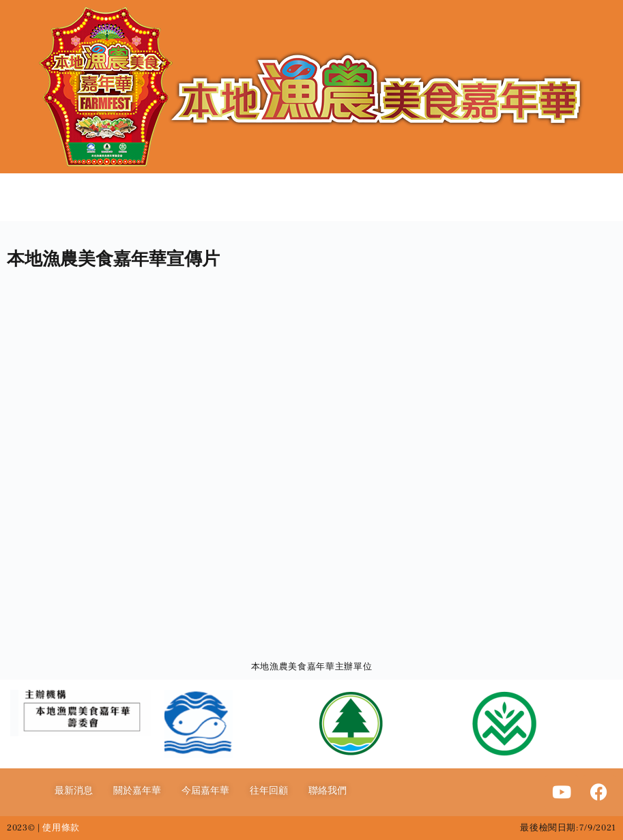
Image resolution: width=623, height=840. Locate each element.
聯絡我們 (328, 791)
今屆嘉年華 (205, 791)
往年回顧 (269, 791)
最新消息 (74, 791)
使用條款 (61, 828)
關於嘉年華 (137, 791)
